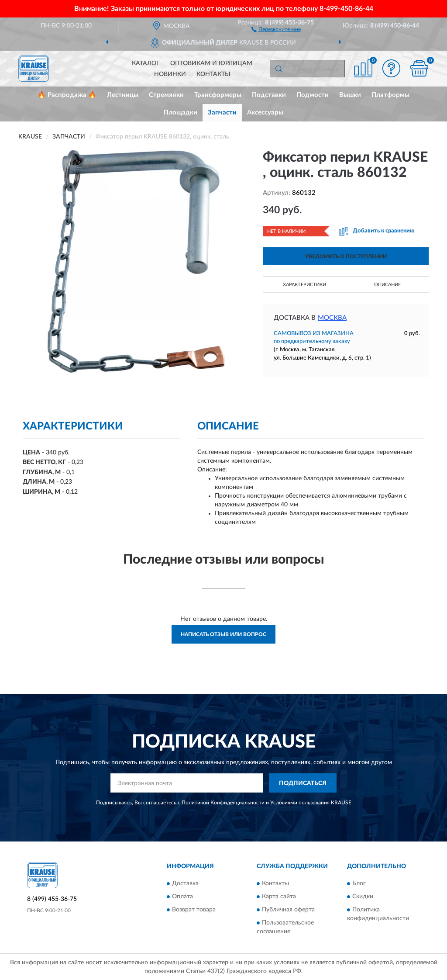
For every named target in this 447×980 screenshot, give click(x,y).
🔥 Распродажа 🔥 (67, 95)
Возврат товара (194, 910)
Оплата (182, 897)
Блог (359, 883)
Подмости (313, 95)
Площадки (181, 113)
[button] (276, 29)
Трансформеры (218, 95)
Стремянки (166, 95)
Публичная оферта (288, 910)
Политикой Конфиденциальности (223, 803)
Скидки (363, 897)
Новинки (170, 74)
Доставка (185, 883)
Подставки (269, 95)
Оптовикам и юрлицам (211, 63)
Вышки (350, 95)
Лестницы (123, 95)
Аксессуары (265, 113)
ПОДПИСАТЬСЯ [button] (303, 783)
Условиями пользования (300, 803)
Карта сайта (279, 897)
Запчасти (222, 113)
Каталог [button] (146, 63)
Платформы (390, 95)
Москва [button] (332, 318)
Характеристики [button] (304, 285)
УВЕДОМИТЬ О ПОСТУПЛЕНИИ (346, 256)
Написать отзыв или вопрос (223, 634)
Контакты (213, 74)
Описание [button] (387, 285)
